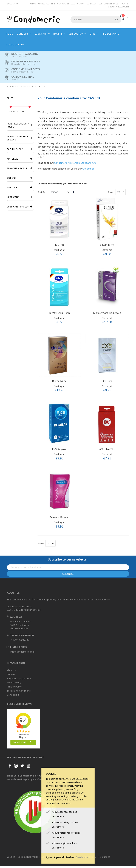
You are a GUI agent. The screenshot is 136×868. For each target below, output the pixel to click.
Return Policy (14, 683)
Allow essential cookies (65, 812)
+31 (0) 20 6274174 (20, 640)
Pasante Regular (59, 517)
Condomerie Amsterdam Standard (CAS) (76, 163)
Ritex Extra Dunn (59, 313)
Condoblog (13, 695)
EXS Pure (107, 381)
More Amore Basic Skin (107, 313)
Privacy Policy (14, 687)
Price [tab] (10, 98)
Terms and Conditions (19, 691)
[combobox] (96, 20)
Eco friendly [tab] (15, 149)
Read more (82, 857)
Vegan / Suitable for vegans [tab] (20, 138)
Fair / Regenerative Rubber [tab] (19, 125)
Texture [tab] (12, 188)
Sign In (124, 4)
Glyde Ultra (107, 245)
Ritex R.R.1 (59, 245)
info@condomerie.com (22, 652)
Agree (49, 857)
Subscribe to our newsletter (68, 559)
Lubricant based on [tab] (20, 207)
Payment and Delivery (19, 678)
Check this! (88, 169)
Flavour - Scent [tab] (17, 168)
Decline (70, 857)
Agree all (59, 857)
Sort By (41, 192)
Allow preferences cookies (66, 833)
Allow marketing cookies (65, 822)
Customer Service (108, 4)
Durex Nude (59, 381)
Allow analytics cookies (64, 843)
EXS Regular (59, 449)
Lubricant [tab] (13, 197)
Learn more (58, 816)
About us (12, 670)
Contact (91, 4)
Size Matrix (24, 86)
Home (10, 86)
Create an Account (119, 7)
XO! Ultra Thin (107, 449)
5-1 (36, 86)
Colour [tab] (12, 178)
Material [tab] (13, 159)
